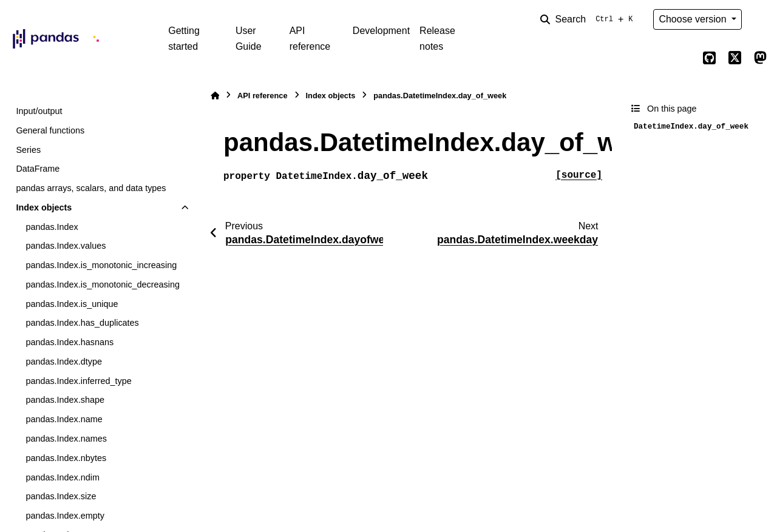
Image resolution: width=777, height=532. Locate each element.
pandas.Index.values (66, 246)
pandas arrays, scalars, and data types (91, 188)
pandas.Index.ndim (63, 477)
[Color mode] (760, 19)
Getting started (184, 39)
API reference (310, 39)
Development (381, 31)
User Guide (249, 39)
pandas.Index (52, 227)
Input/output (39, 111)
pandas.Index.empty (65, 516)
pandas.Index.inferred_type (78, 381)
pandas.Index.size (61, 496)
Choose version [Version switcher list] (694, 19)
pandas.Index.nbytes (66, 458)
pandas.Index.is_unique (72, 304)
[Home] (215, 96)
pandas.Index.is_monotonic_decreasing (103, 285)
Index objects (44, 207)
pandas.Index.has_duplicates (82, 323)
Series (28, 150)
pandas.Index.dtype (64, 362)
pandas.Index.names (66, 439)
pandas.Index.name (64, 419)
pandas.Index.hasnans (70, 342)
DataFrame (38, 169)
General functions (50, 130)
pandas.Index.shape (65, 400)
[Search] (589, 19)
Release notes (437, 39)
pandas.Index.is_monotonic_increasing (101, 265)
